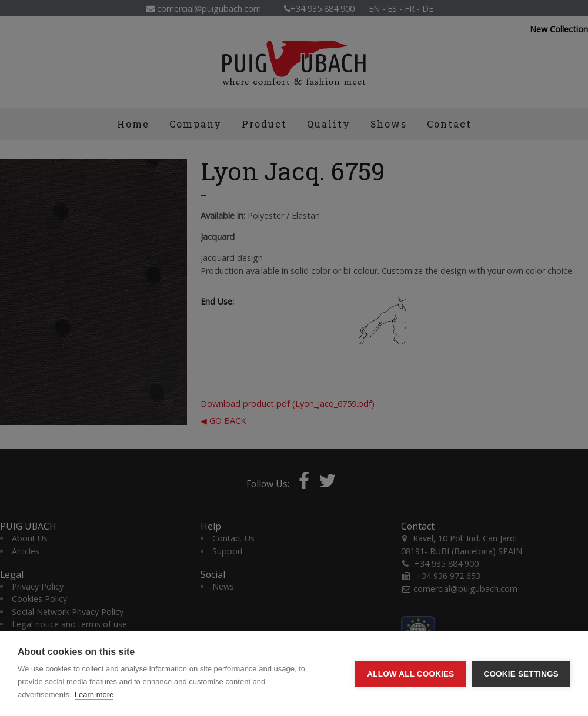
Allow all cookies (410, 674)
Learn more (94, 695)
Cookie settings (521, 674)
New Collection (559, 29)
